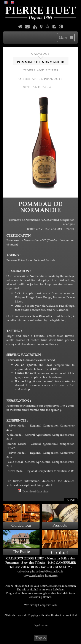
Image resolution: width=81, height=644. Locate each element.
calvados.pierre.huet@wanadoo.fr (40, 571)
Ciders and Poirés (41, 70)
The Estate (21, 552)
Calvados (40, 54)
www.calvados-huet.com (40, 576)
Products (60, 525)
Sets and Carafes (40, 87)
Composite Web (48, 605)
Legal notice (41, 625)
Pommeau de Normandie (41, 62)
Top (41, 638)
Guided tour (21, 525)
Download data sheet (34, 491)
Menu (66, 37)
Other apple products (41, 79)
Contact (60, 552)
